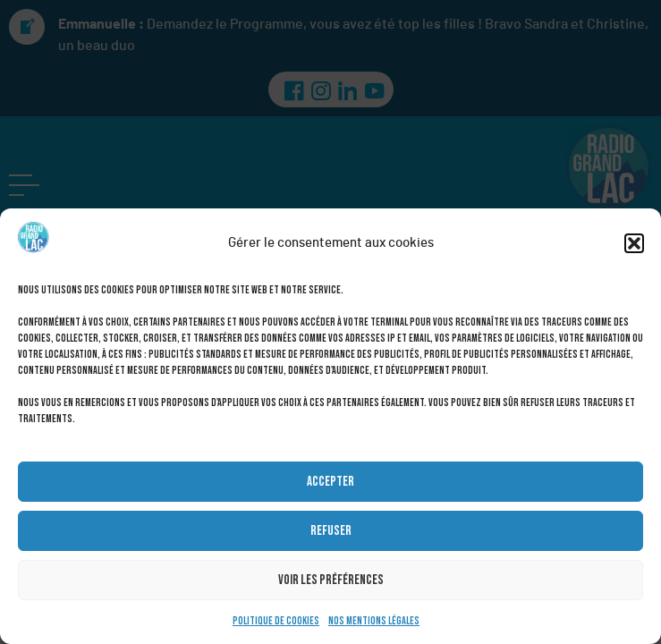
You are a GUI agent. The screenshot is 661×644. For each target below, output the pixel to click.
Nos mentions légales (374, 621)
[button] (634, 243)
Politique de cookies (276, 621)
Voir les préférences (331, 580)
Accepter (330, 482)
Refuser (331, 531)
